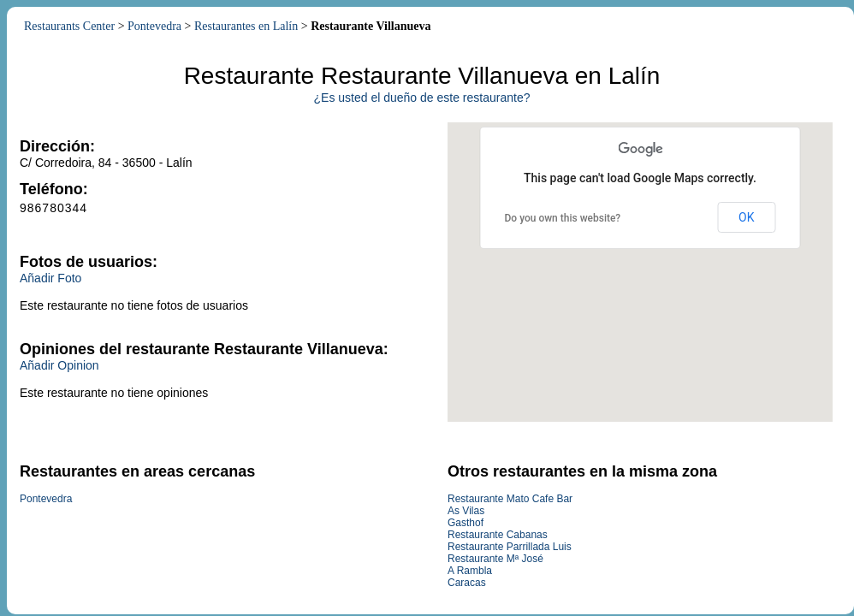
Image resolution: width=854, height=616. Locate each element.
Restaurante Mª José (495, 559)
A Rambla (470, 571)
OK (746, 217)
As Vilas (466, 511)
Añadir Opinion (59, 365)
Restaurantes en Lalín (246, 26)
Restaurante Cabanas (498, 535)
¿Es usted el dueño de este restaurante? (422, 98)
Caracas (467, 583)
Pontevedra (154, 26)
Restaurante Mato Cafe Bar (510, 499)
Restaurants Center (69, 26)
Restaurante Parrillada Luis (510, 547)
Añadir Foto (50, 278)
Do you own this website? (563, 218)
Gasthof (466, 523)
